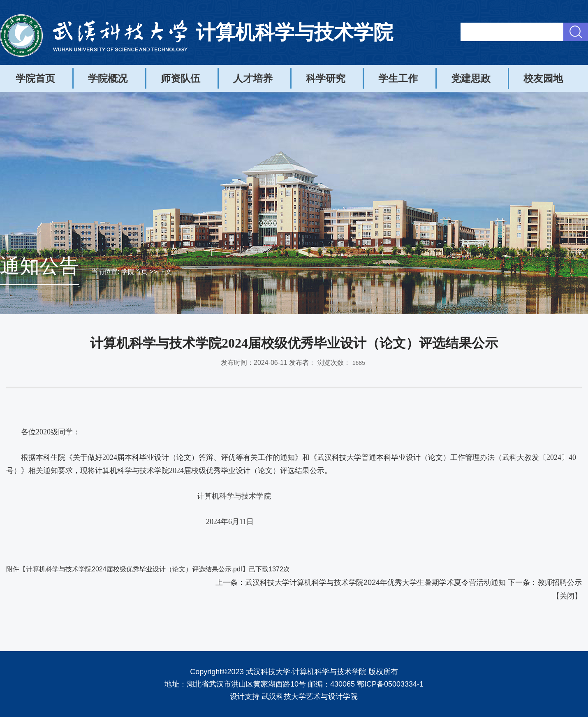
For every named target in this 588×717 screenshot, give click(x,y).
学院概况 (108, 78)
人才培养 (253, 78)
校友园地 (543, 78)
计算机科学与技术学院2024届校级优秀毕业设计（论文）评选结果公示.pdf (134, 569)
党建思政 (471, 78)
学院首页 (35, 78)
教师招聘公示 (560, 582)
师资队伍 (181, 78)
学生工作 (398, 78)
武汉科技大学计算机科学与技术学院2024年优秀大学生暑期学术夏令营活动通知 (375, 582)
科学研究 (326, 78)
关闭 (567, 596)
